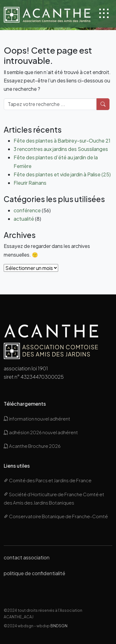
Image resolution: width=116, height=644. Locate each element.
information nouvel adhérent (37, 419)
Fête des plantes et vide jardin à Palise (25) (62, 174)
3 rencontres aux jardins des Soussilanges (61, 149)
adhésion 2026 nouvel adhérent (41, 432)
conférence (27, 210)
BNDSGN (59, 626)
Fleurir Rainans (30, 183)
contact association (27, 557)
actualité (24, 219)
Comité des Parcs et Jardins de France (48, 480)
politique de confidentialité (34, 573)
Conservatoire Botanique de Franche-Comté (56, 516)
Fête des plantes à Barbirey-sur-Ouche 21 (62, 141)
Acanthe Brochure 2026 (32, 446)
